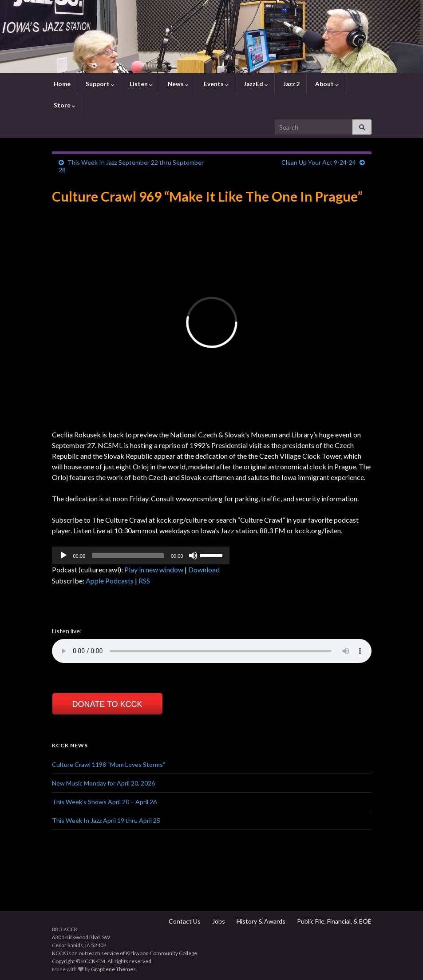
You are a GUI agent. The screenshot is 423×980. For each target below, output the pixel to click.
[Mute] (193, 555)
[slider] (128, 555)
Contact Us (184, 921)
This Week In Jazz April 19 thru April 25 (106, 820)
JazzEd (255, 84)
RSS (144, 581)
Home (61, 84)
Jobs (218, 921)
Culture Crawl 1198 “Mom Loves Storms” (109, 764)
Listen (140, 84)
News (178, 84)
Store (64, 105)
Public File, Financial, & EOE (334, 921)
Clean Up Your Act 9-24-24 (319, 162)
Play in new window (154, 569)
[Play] (63, 555)
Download (204, 569)
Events (215, 84)
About (326, 84)
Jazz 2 (291, 84)
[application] (141, 555)
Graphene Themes (113, 969)
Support (99, 84)
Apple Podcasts (110, 581)
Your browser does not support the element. (212, 651)
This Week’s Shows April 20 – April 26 (104, 802)
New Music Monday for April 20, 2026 (103, 783)
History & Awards (260, 921)
